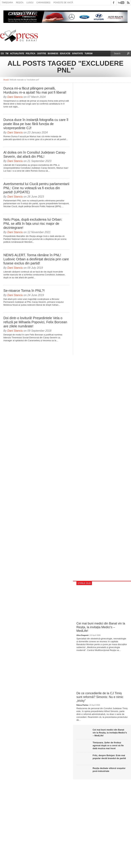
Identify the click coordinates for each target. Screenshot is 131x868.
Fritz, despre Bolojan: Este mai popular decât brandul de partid (109, 757)
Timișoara (7, 3)
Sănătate (78, 54)
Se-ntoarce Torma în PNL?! (24, 291)
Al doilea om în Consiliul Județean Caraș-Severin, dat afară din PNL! (35, 154)
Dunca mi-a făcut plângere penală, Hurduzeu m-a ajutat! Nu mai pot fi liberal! (35, 90)
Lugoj (30, 3)
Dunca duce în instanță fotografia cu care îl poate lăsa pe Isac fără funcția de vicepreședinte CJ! (36, 124)
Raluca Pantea (82, 705)
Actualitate (17, 54)
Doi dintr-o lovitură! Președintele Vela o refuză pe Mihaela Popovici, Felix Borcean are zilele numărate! (35, 322)
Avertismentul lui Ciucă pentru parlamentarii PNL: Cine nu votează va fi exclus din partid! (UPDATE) (36, 188)
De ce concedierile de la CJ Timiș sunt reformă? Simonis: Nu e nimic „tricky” (100, 697)
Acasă (6, 80)
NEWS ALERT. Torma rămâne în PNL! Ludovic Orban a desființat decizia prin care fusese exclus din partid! (36, 259)
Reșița (20, 3)
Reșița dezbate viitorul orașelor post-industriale (109, 770)
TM (7, 54)
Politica (31, 54)
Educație (65, 54)
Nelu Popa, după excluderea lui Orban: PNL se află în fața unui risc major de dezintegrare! (33, 224)
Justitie (42, 54)
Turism (89, 54)
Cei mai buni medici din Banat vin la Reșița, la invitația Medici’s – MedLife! (101, 627)
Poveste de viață (63, 3)
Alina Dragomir (83, 635)
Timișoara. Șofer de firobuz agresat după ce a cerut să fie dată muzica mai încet (108, 745)
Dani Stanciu (15, 97)
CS (2, 54)
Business (53, 54)
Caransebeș (43, 3)
